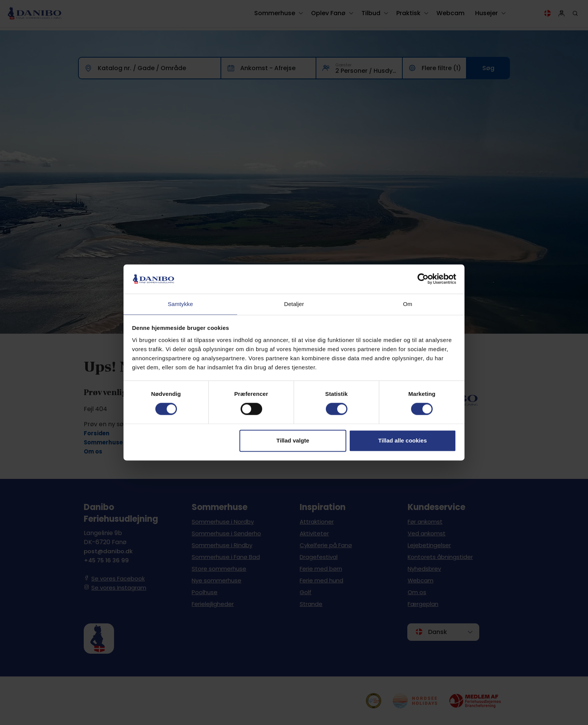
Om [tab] (408, 304)
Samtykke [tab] (181, 304)
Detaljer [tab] (294, 304)
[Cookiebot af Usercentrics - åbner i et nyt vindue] (423, 279)
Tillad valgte (293, 441)
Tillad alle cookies (402, 441)
